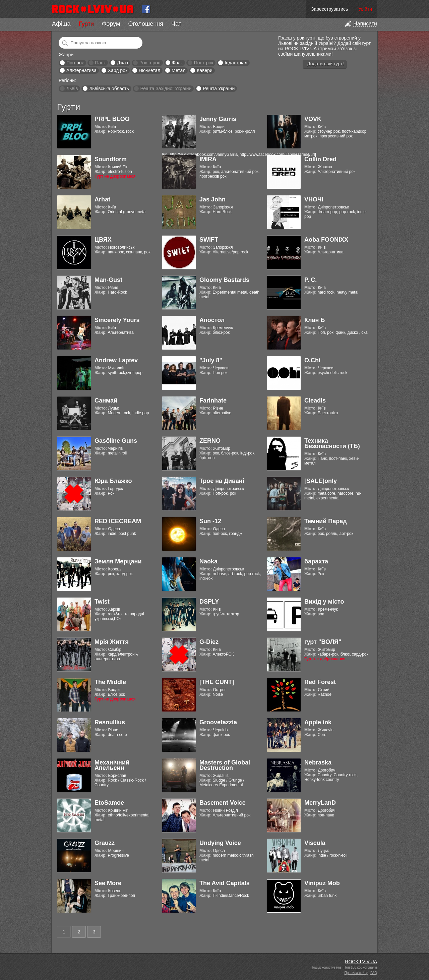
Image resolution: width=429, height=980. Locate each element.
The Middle (110, 682)
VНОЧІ (314, 199)
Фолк (177, 63)
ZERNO (210, 441)
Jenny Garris (218, 119)
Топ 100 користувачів (361, 967)
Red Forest (320, 682)
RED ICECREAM (118, 521)
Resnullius (110, 722)
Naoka (208, 561)
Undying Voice (220, 843)
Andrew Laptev (116, 360)
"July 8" (211, 360)
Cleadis (315, 401)
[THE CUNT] (217, 682)
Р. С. (311, 280)
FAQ (374, 973)
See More (108, 883)
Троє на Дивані (222, 481)
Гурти (86, 24)
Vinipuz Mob (322, 883)
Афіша (61, 24)
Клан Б (315, 320)
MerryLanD (320, 803)
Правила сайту (356, 973)
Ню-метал (149, 70)
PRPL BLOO (112, 119)
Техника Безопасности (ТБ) (332, 443)
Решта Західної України (166, 88)
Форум (111, 24)
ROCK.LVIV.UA (361, 962)
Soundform (111, 159)
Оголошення (146, 24)
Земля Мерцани (118, 561)
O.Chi (312, 360)
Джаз (122, 63)
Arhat (102, 199)
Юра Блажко (113, 481)
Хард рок (118, 70)
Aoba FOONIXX (326, 240)
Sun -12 (210, 521)
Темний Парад (326, 521)
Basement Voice (223, 803)
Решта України (219, 88)
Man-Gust (108, 280)
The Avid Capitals (225, 883)
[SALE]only (321, 481)
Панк (100, 63)
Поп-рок (75, 63)
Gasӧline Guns (116, 441)
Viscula (315, 843)
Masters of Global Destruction (225, 765)
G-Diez (209, 642)
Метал (178, 70)
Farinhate (213, 401)
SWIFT (209, 240)
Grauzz (105, 843)
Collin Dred (320, 159)
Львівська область (109, 88)
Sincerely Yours (117, 320)
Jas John (212, 199)
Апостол (212, 320)
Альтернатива (81, 70)
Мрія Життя (112, 642)
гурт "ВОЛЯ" (323, 642)
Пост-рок (204, 63)
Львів (72, 88)
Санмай (106, 401)
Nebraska (318, 762)
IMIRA (208, 159)
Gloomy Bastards (224, 280)
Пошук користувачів (326, 967)
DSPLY (209, 602)
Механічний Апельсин (112, 765)
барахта (316, 561)
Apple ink (318, 722)
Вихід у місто (324, 602)
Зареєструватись (329, 9)
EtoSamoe (109, 803)
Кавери (205, 70)
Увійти (365, 9)
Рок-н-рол (150, 63)
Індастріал (236, 63)
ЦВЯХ (103, 240)
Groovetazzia (218, 722)
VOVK (313, 119)
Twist (102, 602)
